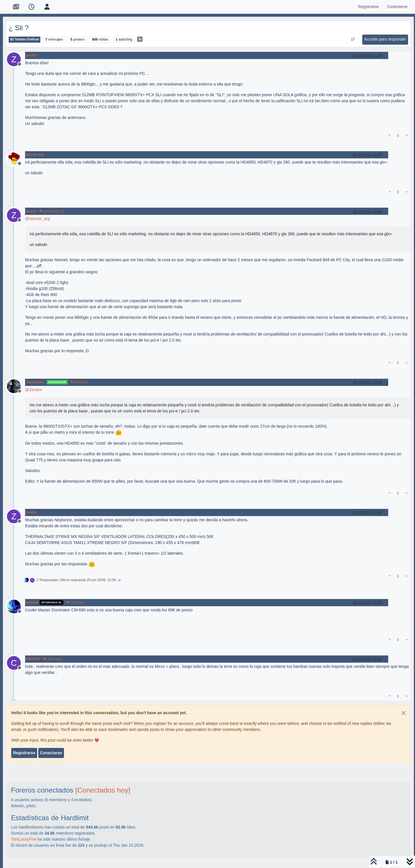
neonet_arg (35, 155)
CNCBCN (33, 659)
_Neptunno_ (35, 382)
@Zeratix (80, 382)
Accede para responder (385, 39)
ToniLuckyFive (24, 839)
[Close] (403, 713)
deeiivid (32, 602)
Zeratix (31, 55)
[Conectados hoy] (103, 790)
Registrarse (24, 753)
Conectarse (51, 753)
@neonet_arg (52, 211)
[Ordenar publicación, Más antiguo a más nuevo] (353, 39)
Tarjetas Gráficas (24, 39)
